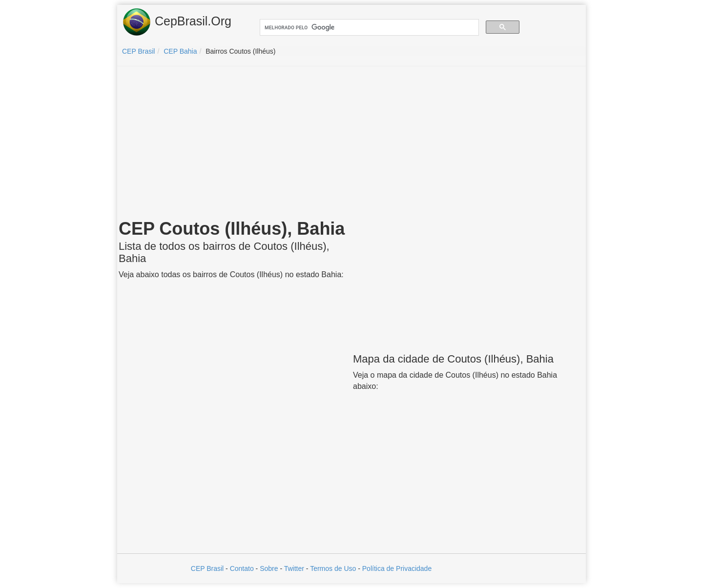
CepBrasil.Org (177, 22)
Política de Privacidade (397, 568)
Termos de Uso (333, 568)
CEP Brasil (207, 568)
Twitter (294, 568)
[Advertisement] (351, 144)
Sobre (269, 568)
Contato (242, 568)
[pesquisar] (368, 28)
